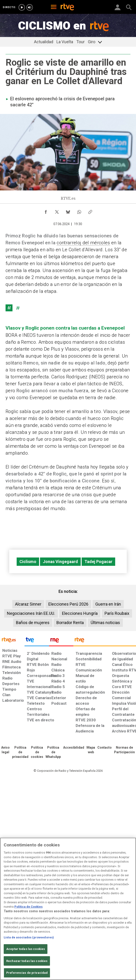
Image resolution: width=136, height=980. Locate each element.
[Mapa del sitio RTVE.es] (91, 750)
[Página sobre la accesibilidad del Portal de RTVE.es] (74, 748)
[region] (68, 909)
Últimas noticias (105, 623)
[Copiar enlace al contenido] (90, 211)
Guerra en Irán (108, 604)
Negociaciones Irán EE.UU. (31, 613)
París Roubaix (117, 613)
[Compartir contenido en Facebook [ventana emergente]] (46, 211)
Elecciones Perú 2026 (68, 604)
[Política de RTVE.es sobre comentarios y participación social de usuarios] (124, 750)
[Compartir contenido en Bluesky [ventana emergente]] (68, 211)
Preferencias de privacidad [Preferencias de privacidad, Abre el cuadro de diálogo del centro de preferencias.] (27, 973)
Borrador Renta (70, 623)
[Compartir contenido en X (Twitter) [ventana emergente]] (57, 211)
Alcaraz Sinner (28, 604)
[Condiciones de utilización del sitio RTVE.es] (5, 750)
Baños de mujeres (33, 623)
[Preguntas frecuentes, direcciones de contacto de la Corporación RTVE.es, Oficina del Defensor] (105, 748)
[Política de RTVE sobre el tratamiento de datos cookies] (37, 752)
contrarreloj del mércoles (83, 243)
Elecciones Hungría (80, 613)
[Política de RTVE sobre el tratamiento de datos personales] (20, 752)
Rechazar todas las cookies (27, 961)
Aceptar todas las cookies (26, 949)
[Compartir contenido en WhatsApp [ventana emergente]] (79, 211)
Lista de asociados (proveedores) (29, 937)
